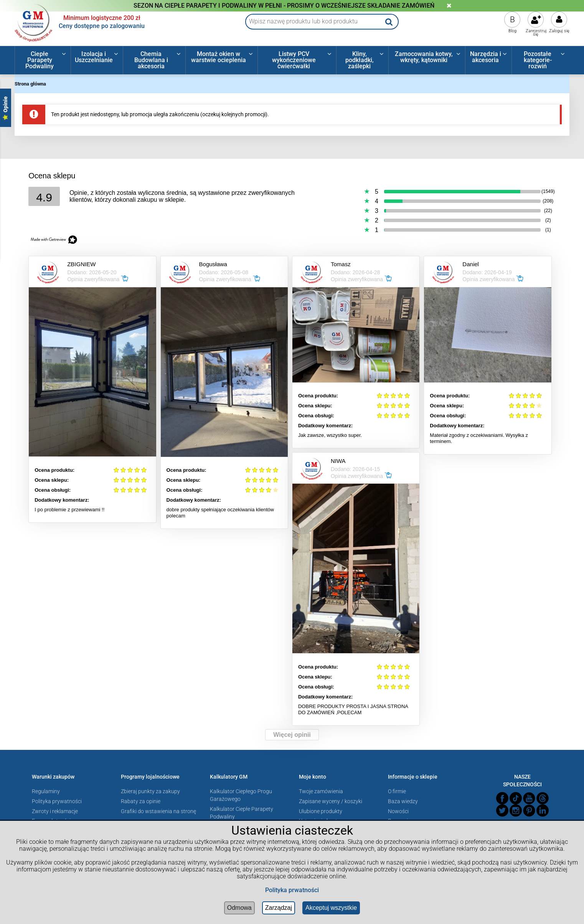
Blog (512, 31)
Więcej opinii (292, 735)
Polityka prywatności (57, 801)
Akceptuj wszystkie (331, 908)
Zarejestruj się (536, 33)
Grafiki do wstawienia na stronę (158, 811)
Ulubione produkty (321, 811)
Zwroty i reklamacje (55, 811)
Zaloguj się (559, 31)
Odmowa (239, 908)
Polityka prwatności (292, 890)
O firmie (397, 791)
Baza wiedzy (403, 801)
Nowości (398, 811)
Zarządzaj (279, 908)
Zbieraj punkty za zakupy (150, 791)
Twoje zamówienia (321, 791)
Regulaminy (46, 791)
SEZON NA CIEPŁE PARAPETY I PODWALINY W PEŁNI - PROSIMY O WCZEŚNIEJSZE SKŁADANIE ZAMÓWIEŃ (284, 6)
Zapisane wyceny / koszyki (331, 801)
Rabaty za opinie (141, 801)
